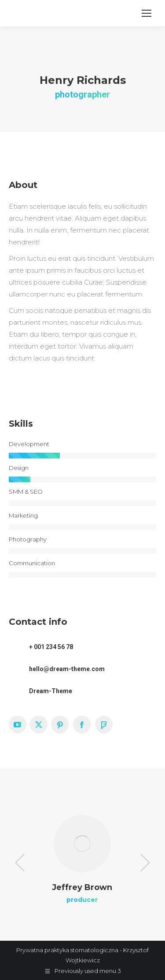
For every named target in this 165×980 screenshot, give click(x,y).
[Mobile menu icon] (147, 13)
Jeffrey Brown (82, 887)
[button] (20, 863)
